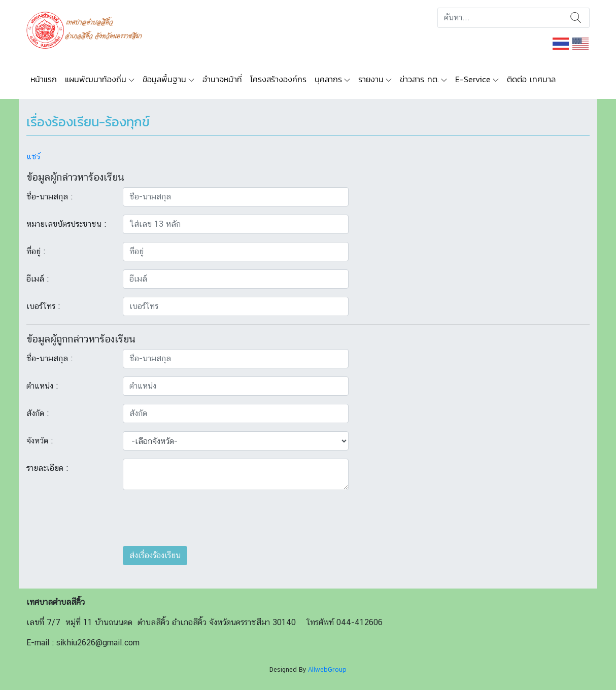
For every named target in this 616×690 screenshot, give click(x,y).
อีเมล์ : (38, 279)
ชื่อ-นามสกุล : (49, 197)
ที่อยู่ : (36, 251)
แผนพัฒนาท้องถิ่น (96, 79)
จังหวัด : (40, 441)
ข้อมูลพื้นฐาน (164, 79)
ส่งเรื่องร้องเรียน (155, 555)
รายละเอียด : (47, 468)
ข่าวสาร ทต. (419, 79)
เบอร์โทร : (43, 306)
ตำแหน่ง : (42, 386)
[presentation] (200, 518)
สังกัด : (38, 413)
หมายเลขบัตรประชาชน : (66, 224)
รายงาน (371, 79)
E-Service (473, 79)
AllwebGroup (327, 669)
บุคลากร (328, 79)
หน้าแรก (44, 79)
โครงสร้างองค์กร (278, 79)
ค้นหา (576, 18)
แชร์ (33, 157)
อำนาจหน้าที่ (222, 79)
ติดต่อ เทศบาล (531, 79)
